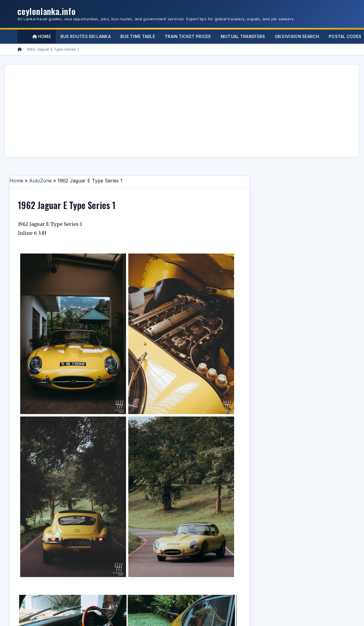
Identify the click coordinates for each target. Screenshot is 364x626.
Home (42, 37)
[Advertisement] (129, 111)
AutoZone (40, 181)
